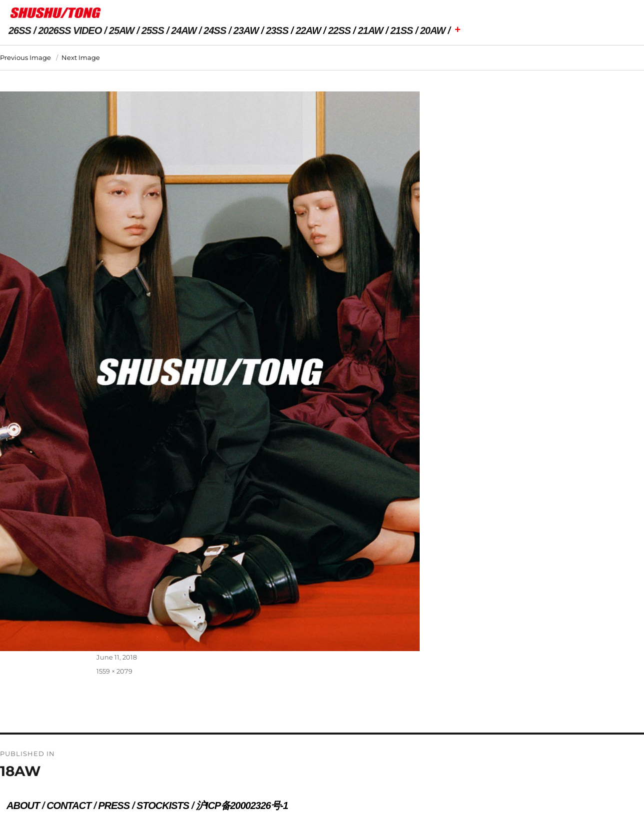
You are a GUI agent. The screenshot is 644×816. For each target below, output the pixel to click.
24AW (184, 30)
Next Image (81, 57)
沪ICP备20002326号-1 (242, 806)
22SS (339, 30)
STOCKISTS (163, 806)
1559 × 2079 (114, 671)
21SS (401, 30)
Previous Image (25, 57)
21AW (370, 30)
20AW (433, 30)
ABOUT (23, 806)
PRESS (114, 806)
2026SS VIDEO (70, 30)
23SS (277, 30)
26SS (20, 30)
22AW (308, 30)
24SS (215, 30)
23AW (246, 30)
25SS (153, 30)
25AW (121, 30)
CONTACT (69, 806)
